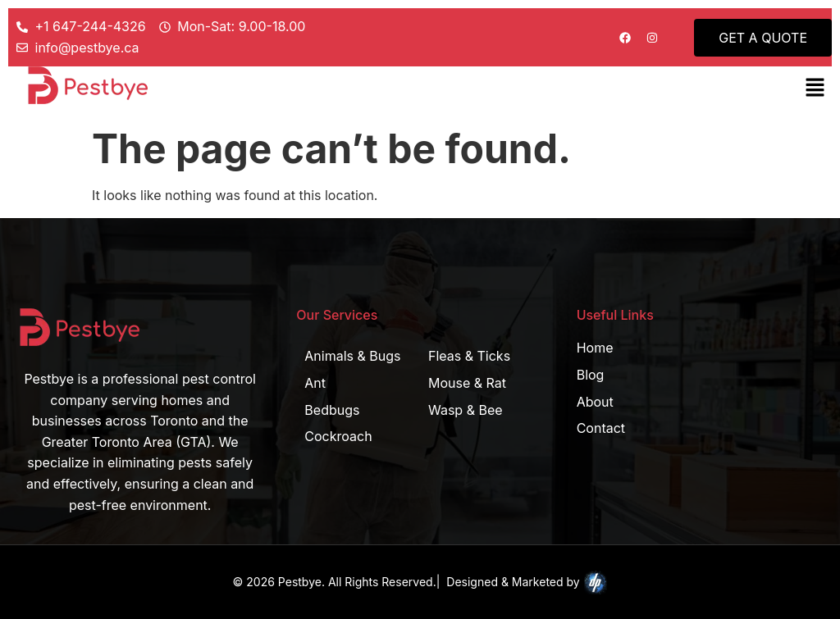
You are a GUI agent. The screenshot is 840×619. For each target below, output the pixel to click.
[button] (815, 88)
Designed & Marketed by (527, 583)
